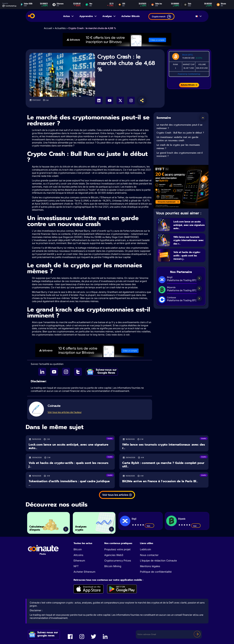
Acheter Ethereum (84, 572)
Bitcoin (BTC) (188, 55)
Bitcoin (78, 549)
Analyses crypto (84, 527)
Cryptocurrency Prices (118, 561)
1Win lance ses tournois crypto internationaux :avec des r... (188, 242)
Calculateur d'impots (40, 527)
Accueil (48, 28)
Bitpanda (182, 519)
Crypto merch (161, 17)
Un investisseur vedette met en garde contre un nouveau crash (177, 139)
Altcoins (78, 555)
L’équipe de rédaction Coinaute (158, 561)
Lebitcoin (146, 549)
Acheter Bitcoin (131, 16)
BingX (134, 519)
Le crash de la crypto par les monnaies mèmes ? (178, 147)
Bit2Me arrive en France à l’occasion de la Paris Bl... (160, 481)
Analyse (109, 16)
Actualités (60, 28)
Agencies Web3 (114, 555)
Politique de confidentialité (156, 572)
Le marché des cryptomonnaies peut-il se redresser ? (179, 127)
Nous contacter (149, 555)
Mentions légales (150, 566)
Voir (149, 526)
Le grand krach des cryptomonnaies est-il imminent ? (180, 155)
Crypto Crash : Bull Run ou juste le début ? (180, 133)
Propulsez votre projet (117, 549)
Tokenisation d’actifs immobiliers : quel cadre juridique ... (69, 483)
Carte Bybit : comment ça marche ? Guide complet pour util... (163, 465)
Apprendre (88, 16)
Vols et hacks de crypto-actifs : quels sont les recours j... (188, 259)
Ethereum (79, 561)
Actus (69, 16)
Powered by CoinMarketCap (189, 74)
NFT (76, 566)
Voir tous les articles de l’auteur (65, 412)
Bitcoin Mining (113, 566)
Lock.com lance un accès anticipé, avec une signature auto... (188, 225)
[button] (203, 118)
